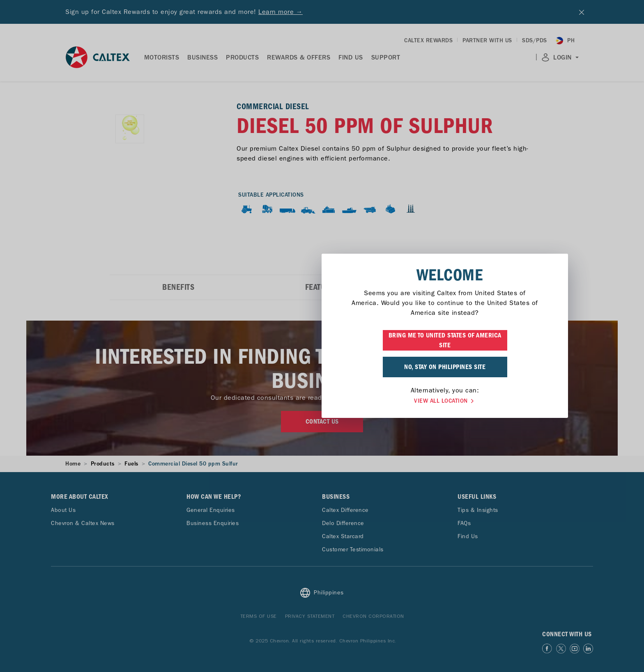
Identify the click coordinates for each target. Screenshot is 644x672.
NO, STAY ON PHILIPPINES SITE (322, 367)
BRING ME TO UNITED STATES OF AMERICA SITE (322, 340)
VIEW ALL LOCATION (322, 401)
